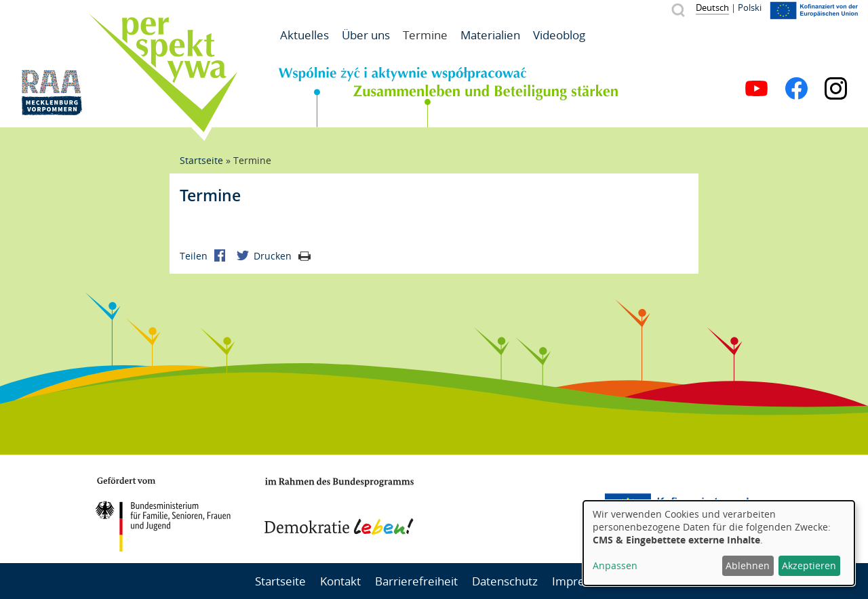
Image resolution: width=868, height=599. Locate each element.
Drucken (282, 256)
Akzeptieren (809, 565)
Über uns (366, 35)
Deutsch (712, 7)
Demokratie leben (339, 506)
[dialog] (719, 543)
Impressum (583, 581)
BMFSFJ (163, 514)
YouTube (756, 88)
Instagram (836, 88)
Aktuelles (304, 35)
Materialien (490, 35)
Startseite (201, 160)
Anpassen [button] (615, 565)
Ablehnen (748, 565)
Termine (425, 35)
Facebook (796, 88)
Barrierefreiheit (416, 581)
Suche (678, 10)
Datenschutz (505, 581)
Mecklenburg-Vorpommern (519, 509)
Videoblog (559, 35)
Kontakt (340, 581)
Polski (750, 7)
